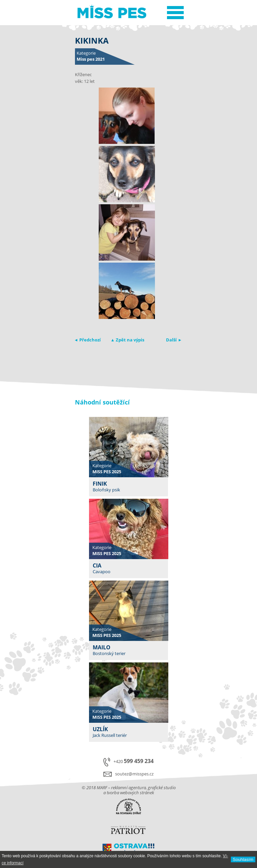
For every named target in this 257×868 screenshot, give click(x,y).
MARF (102, 788)
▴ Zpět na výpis (128, 340)
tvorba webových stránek (130, 793)
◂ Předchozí (88, 340)
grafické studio (162, 788)
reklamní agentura (128, 788)
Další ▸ (174, 340)
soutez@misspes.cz (134, 774)
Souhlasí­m (243, 859)
